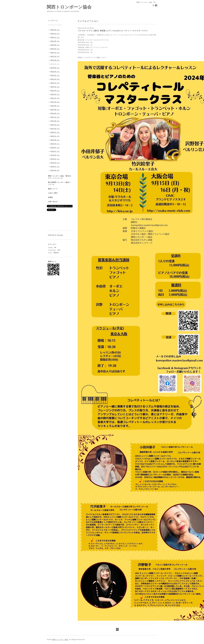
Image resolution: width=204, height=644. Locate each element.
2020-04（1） (55, 144)
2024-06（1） (55, 64)
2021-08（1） (55, 121)
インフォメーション (55, 25)
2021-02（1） (55, 129)
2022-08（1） (55, 110)
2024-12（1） (55, 53)
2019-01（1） (55, 159)
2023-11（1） (55, 83)
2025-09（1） (55, 41)
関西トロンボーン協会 (69, 7)
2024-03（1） (55, 72)
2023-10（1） (55, 87)
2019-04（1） (55, 155)
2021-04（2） (55, 125)
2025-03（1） (55, 49)
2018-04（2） (55, 170)
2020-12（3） (55, 132)
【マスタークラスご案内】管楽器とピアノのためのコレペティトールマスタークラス (113, 31)
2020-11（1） (55, 136)
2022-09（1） (55, 106)
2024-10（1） (55, 56)
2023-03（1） (55, 94)
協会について (53, 189)
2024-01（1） (55, 75)
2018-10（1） (55, 163)
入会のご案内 (53, 193)
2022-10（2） (55, 102)
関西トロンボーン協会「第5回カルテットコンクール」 (60, 177)
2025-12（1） (55, 34)
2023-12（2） (55, 79)
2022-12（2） (55, 98)
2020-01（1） (55, 148)
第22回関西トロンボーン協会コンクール (59, 183)
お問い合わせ (53, 202)
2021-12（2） (55, 117)
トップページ (53, 21)
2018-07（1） (55, 167)
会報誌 (50, 197)
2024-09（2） (55, 60)
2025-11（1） (55, 37)
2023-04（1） (55, 91)
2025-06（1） (55, 45)
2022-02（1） (55, 113)
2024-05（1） (55, 68)
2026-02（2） (55, 30)
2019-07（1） (55, 151)
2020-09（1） (55, 140)
